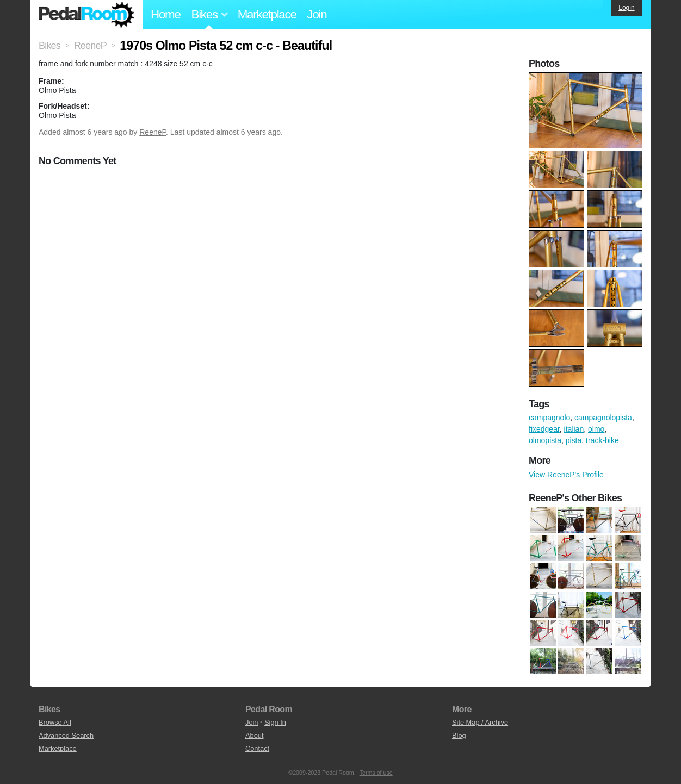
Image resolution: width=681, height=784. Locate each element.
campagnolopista (603, 418)
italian (574, 429)
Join (317, 14)
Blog (459, 735)
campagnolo (549, 418)
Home (166, 14)
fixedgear (544, 429)
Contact (257, 748)
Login (626, 8)
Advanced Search (66, 735)
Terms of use (376, 773)
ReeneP (153, 132)
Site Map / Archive (480, 722)
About (254, 735)
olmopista (545, 440)
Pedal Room (86, 15)
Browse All (55, 722)
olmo (596, 429)
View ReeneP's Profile (566, 475)
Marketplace (267, 14)
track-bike (602, 440)
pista (574, 440)
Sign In (275, 722)
